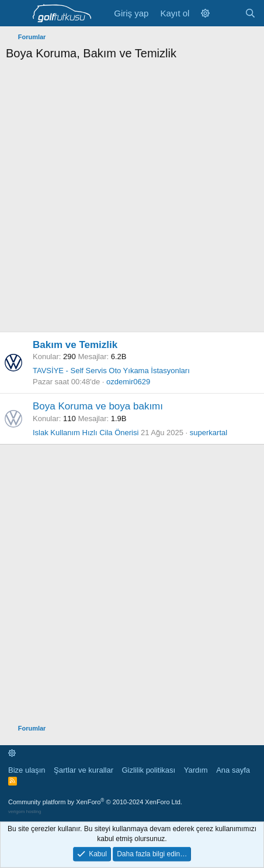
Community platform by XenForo (95, 802)
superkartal (209, 433)
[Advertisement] (132, 199)
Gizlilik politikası (148, 770)
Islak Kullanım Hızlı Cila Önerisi (86, 433)
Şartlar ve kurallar (84, 770)
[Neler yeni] (227, 13)
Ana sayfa (233, 770)
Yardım (196, 770)
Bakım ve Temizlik (75, 345)
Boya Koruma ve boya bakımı (98, 406)
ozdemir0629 (128, 382)
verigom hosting (25, 812)
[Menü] (16, 13)
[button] (205, 13)
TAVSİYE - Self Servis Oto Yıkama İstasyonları (111, 371)
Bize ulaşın (27, 770)
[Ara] (250, 13)
